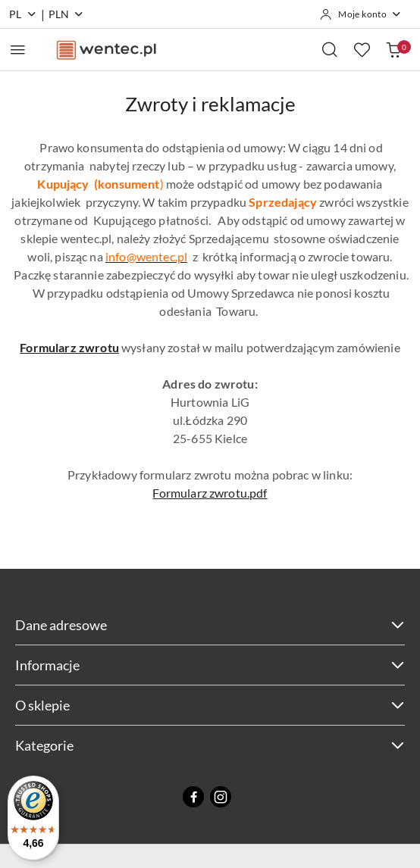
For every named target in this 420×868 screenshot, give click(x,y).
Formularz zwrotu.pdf (210, 493)
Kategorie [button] (210, 745)
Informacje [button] (210, 665)
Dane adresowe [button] (210, 625)
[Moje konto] (361, 14)
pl (23, 14)
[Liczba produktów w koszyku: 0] (393, 49)
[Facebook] (193, 797)
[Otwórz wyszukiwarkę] (330, 49)
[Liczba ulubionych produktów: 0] (362, 49)
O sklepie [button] (210, 705)
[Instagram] (221, 797)
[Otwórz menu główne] (18, 50)
